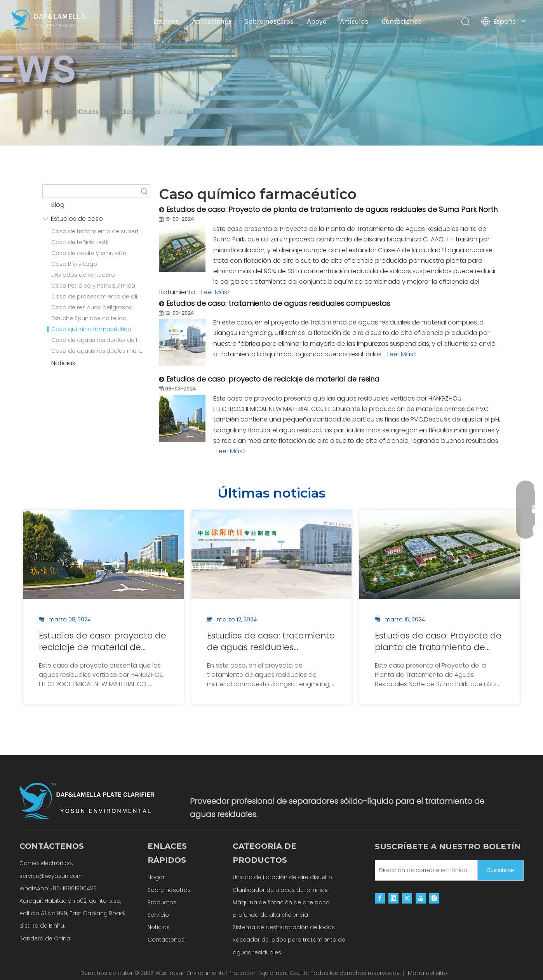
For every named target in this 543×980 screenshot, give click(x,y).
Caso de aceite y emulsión (89, 253)
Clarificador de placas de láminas (280, 890)
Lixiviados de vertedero (83, 275)
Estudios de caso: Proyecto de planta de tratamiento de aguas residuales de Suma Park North (332, 209)
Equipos (166, 21)
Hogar (156, 877)
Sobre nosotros (269, 21)
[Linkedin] (393, 898)
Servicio (158, 915)
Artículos (354, 21)
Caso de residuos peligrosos (92, 307)
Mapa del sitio (427, 973)
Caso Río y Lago (74, 264)
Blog (58, 205)
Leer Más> (216, 292)
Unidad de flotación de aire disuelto (282, 877)
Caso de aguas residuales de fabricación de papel (101, 340)
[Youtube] (421, 898)
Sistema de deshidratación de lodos (284, 927)
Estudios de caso (77, 219)
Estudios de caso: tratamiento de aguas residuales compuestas (278, 303)
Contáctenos (401, 21)
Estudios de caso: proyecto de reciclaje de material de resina (273, 379)
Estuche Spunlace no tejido (89, 318)
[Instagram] (434, 898)
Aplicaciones (212, 21)
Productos (162, 902)
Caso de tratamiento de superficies (101, 231)
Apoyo (317, 21)
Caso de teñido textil (80, 242)
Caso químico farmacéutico (89, 329)
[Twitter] (407, 898)
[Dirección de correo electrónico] (425, 870)
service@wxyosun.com (51, 876)
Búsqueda (144, 191)
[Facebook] (380, 898)
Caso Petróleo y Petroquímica (93, 286)
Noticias (63, 363)
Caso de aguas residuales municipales (101, 351)
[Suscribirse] (500, 870)
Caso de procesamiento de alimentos (101, 297)
